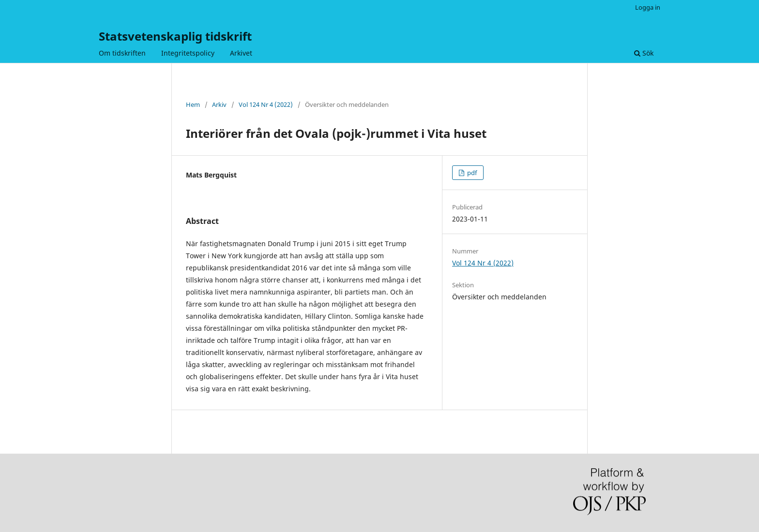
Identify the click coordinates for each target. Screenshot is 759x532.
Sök (644, 53)
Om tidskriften (122, 53)
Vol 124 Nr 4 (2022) (266, 104)
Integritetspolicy (188, 53)
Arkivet (241, 53)
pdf (471, 173)
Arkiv (219, 104)
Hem (193, 104)
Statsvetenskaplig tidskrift (175, 36)
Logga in (648, 7)
